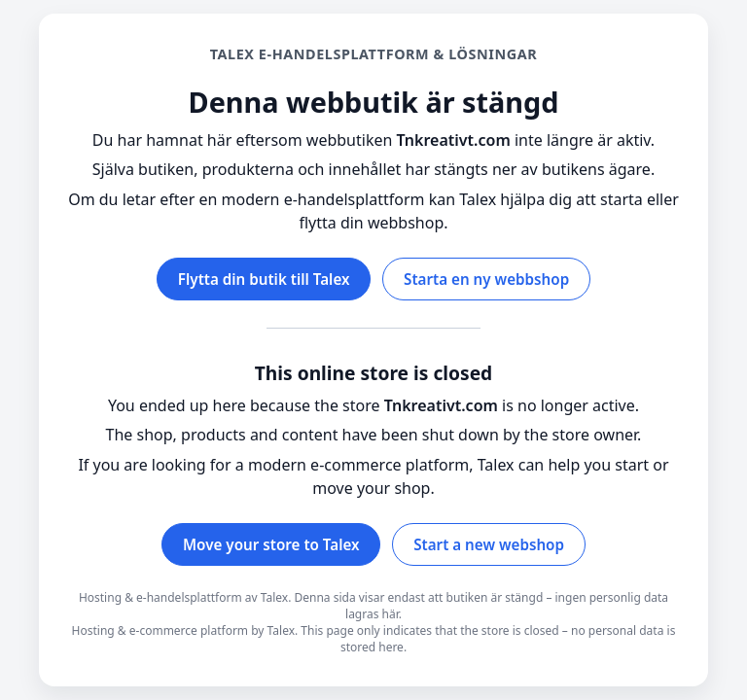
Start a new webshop (489, 544)
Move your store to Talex (271, 544)
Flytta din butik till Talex (264, 279)
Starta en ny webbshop (486, 279)
